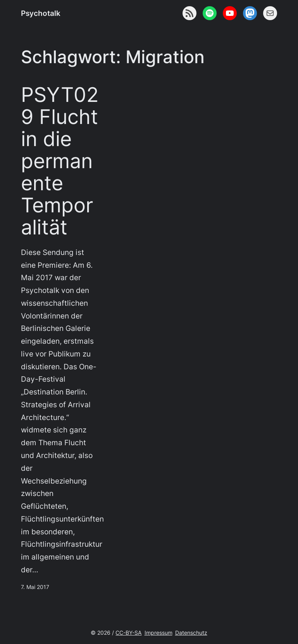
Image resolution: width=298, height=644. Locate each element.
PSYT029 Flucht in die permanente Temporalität (60, 161)
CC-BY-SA (128, 633)
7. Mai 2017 (35, 587)
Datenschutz (191, 633)
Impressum (158, 633)
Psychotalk (41, 13)
